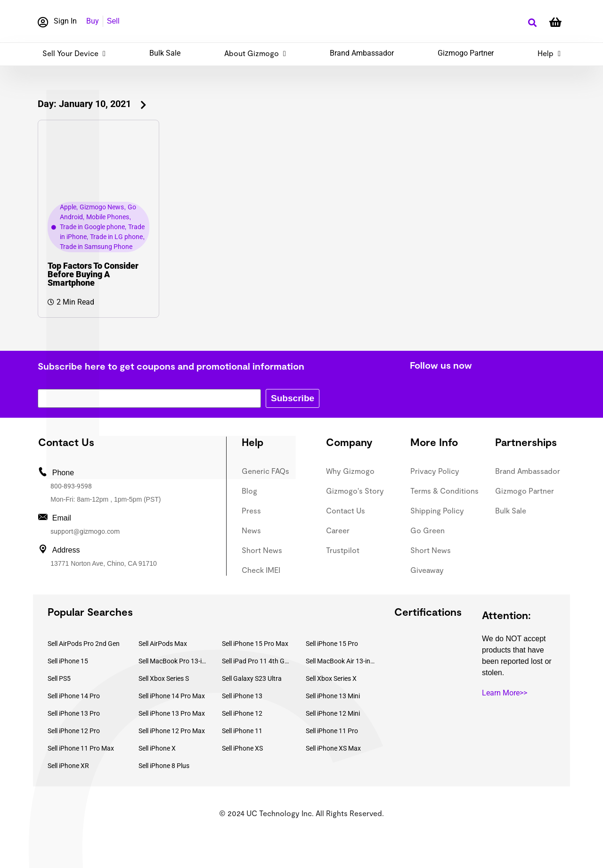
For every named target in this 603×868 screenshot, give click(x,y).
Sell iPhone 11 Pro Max (81, 748)
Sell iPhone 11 (242, 731)
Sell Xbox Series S (164, 678)
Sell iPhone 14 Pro (74, 696)
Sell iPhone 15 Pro (332, 644)
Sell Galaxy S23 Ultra (252, 678)
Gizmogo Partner (466, 53)
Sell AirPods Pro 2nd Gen (84, 644)
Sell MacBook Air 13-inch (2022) (341, 661)
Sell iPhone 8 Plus (164, 766)
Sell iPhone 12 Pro (74, 731)
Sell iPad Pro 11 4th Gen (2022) (257, 661)
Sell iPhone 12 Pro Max (172, 731)
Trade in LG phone (116, 237)
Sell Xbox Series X (331, 678)
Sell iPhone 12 (242, 713)
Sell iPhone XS (242, 748)
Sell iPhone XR (68, 766)
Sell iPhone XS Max (333, 748)
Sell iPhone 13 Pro (74, 713)
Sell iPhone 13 (242, 696)
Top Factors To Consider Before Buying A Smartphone (93, 274)
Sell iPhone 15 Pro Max (255, 644)
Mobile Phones (108, 217)
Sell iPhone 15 (68, 661)
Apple (68, 207)
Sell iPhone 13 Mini (333, 696)
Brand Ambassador (362, 53)
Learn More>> (505, 693)
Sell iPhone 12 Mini (333, 713)
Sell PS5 (59, 678)
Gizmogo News (102, 207)
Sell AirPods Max (163, 644)
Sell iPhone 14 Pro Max (172, 696)
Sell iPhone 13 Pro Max (172, 713)
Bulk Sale (165, 53)
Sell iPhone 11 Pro (332, 731)
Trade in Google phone (92, 227)
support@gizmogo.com (85, 531)
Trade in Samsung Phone (96, 247)
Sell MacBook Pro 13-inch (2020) (173, 661)
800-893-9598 (71, 486)
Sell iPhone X (157, 748)
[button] (532, 23)
